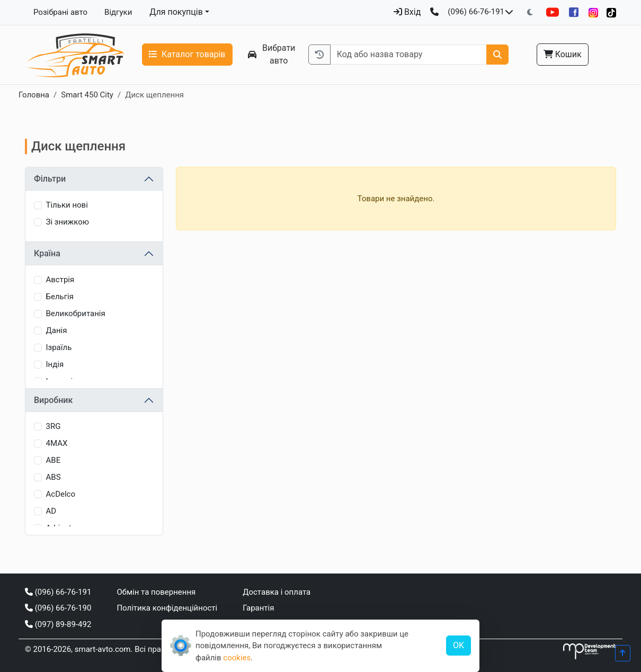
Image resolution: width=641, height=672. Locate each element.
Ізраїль (59, 347)
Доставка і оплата (277, 592)
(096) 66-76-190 (58, 608)
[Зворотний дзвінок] (434, 12)
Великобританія (76, 313)
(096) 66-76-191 (476, 12)
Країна (47, 253)
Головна (34, 95)
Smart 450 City (87, 95)
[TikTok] (611, 12)
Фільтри (50, 179)
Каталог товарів (187, 54)
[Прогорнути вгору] (623, 653)
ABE (54, 460)
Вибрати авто (272, 54)
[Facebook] (574, 12)
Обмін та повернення (156, 592)
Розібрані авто (60, 12)
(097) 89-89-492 (58, 624)
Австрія (60, 280)
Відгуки (118, 12)
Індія (55, 364)
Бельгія (60, 297)
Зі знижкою (68, 222)
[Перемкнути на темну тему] (530, 12)
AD (51, 511)
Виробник (53, 400)
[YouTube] (553, 12)
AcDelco (61, 494)
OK (459, 645)
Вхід (407, 12)
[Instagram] (593, 12)
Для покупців (176, 12)
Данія (57, 330)
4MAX (57, 443)
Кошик (563, 54)
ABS (54, 477)
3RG (54, 426)
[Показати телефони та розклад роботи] (509, 12)
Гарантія (258, 608)
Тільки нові (67, 205)
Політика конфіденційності (167, 608)
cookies (237, 658)
